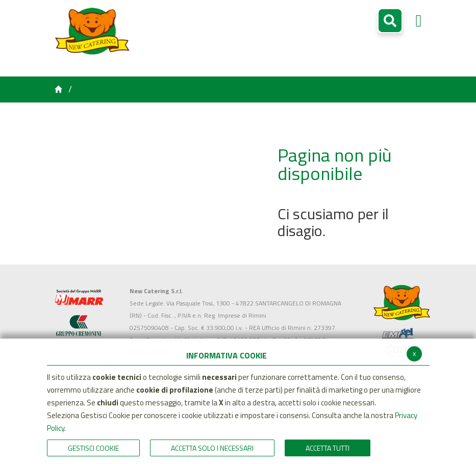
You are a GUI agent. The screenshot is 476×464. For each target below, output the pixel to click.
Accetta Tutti (328, 448)
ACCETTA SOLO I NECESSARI (212, 448)
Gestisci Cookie (93, 448)
